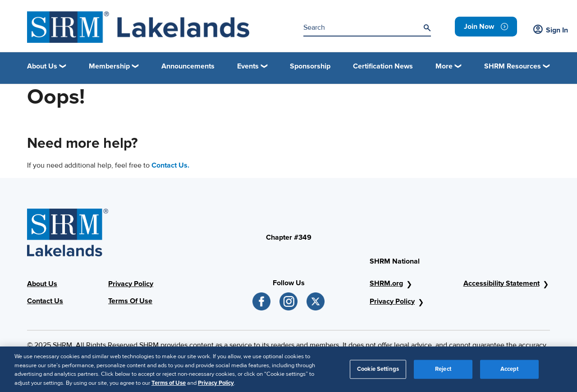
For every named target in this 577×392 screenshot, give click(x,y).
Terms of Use (169, 386)
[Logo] (138, 27)
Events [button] (248, 66)
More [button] (444, 66)
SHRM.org (386, 283)
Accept (510, 372)
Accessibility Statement (501, 283)
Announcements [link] (188, 66)
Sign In (551, 30)
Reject (443, 372)
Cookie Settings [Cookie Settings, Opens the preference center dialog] (378, 372)
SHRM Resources (513, 66)
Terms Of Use (130, 301)
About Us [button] (42, 66)
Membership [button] (109, 66)
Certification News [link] (383, 66)
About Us (42, 284)
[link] (486, 27)
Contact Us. (170, 165)
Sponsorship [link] (310, 66)
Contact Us (45, 301)
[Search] (427, 28)
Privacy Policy (131, 284)
